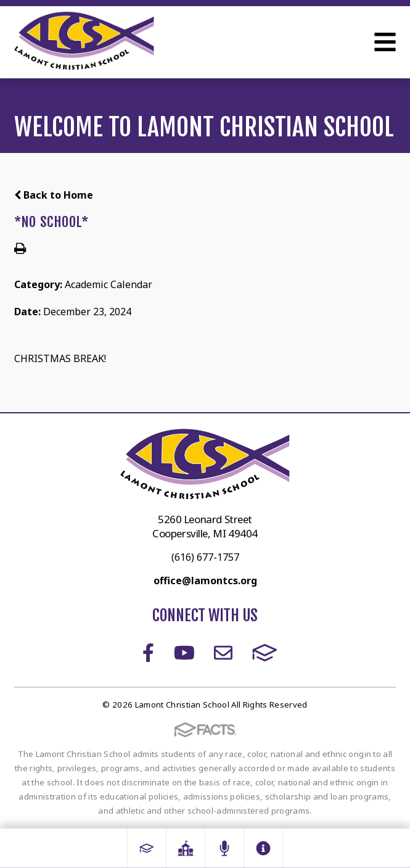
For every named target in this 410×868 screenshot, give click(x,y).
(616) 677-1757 (205, 557)
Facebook (148, 653)
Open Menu (385, 42)
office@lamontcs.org (205, 581)
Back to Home (54, 195)
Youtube (184, 653)
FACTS (265, 653)
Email (223, 653)
